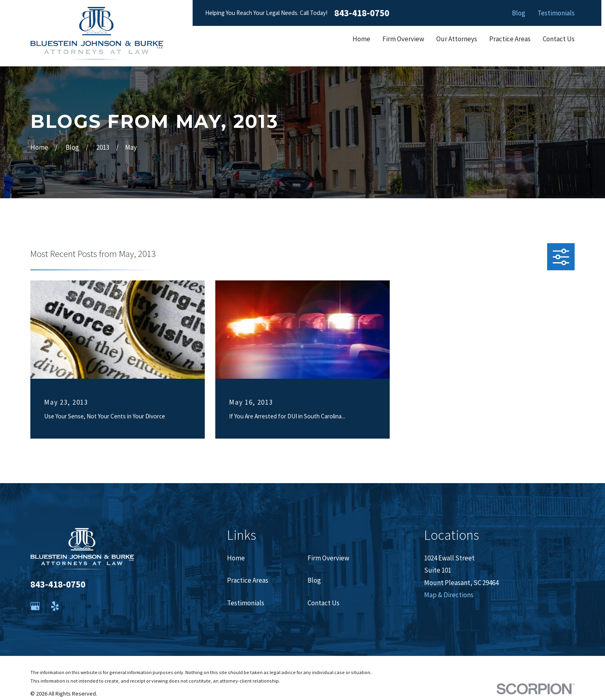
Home (236, 558)
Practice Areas (248, 580)
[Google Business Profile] (35, 606)
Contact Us (324, 603)
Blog (519, 13)
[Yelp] (55, 606)
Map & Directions (449, 595)
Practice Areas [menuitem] (510, 39)
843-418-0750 (362, 13)
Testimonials (556, 13)
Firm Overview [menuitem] (403, 39)
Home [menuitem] (361, 39)
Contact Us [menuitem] (559, 39)
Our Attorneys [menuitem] (457, 39)
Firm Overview (328, 558)
